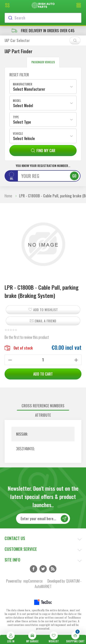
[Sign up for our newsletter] (43, 519)
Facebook (33, 569)
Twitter (43, 569)
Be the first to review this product (27, 337)
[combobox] (43, 18)
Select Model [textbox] (23, 106)
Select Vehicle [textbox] (24, 138)
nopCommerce (33, 581)
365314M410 (25, 449)
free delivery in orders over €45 (43, 31)
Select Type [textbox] (22, 122)
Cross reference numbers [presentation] (43, 406)
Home (8, 196)
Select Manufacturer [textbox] (29, 89)
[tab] (43, 406)
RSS (53, 569)
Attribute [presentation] (43, 415)
